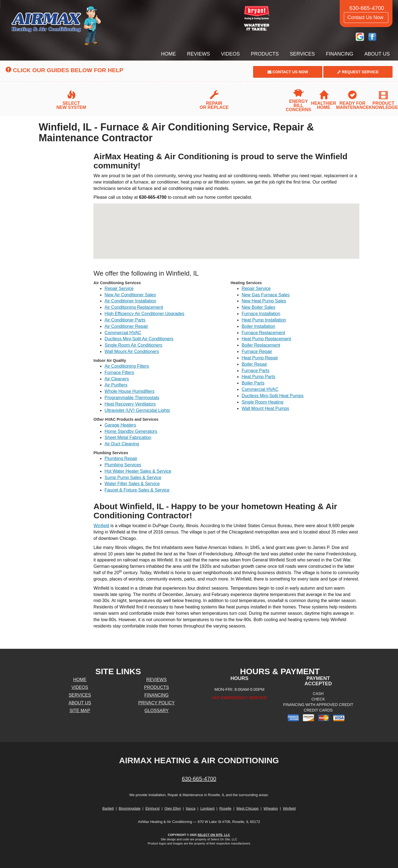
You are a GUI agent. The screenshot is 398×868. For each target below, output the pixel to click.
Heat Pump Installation (264, 320)
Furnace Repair (257, 351)
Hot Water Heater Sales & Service (138, 471)
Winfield (101, 526)
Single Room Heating (262, 402)
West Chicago (248, 808)
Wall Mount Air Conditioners (132, 351)
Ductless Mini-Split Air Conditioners (139, 339)
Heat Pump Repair (260, 358)
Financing (340, 54)
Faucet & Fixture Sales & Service (137, 490)
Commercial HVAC (123, 333)
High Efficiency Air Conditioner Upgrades (144, 314)
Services (303, 54)
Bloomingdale (129, 808)
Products (265, 54)
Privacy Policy (156, 703)
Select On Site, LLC (214, 835)
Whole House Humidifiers (129, 391)
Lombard (207, 808)
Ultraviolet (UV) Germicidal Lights (137, 410)
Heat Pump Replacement (266, 339)
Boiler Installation (258, 326)
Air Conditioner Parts (125, 320)
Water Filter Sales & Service (132, 484)
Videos (231, 54)
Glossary (156, 711)
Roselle (225, 808)
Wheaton (271, 808)
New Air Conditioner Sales (130, 295)
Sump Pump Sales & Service (133, 478)
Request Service (358, 72)
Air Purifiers (116, 385)
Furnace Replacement (263, 333)
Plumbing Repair (121, 458)
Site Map (80, 711)
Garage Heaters (120, 425)
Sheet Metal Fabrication (128, 437)
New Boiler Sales (258, 307)
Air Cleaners (117, 379)
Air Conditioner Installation (130, 301)
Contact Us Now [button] (366, 17)
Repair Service (119, 288)
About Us (377, 54)
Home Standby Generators (131, 431)
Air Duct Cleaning (122, 444)
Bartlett (108, 808)
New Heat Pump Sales (264, 301)
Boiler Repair (254, 364)
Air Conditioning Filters (127, 366)
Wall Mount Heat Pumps (265, 408)
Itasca (191, 808)
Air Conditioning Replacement (134, 307)
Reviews (199, 54)
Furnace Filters (119, 372)
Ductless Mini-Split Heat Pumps (273, 396)
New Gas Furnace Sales (265, 295)
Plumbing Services (123, 465)
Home (169, 54)
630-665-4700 (199, 779)
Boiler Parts (253, 383)
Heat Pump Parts (258, 377)
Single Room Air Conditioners (133, 345)
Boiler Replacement (261, 345)
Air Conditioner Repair (126, 326)
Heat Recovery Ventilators (130, 404)
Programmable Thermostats (132, 398)
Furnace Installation (261, 314)
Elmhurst (152, 808)
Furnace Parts (255, 371)
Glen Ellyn (173, 808)
